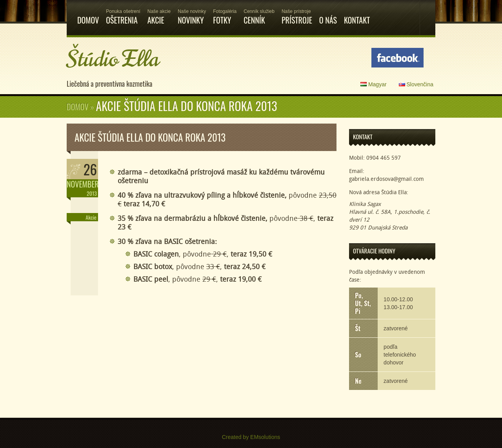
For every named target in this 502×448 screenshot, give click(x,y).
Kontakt (357, 13)
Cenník (259, 13)
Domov (88, 13)
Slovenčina (416, 84)
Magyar (374, 84)
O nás (328, 13)
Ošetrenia (123, 13)
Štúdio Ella (113, 59)
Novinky (192, 13)
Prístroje (297, 13)
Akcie (159, 13)
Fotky (225, 13)
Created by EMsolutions (251, 437)
